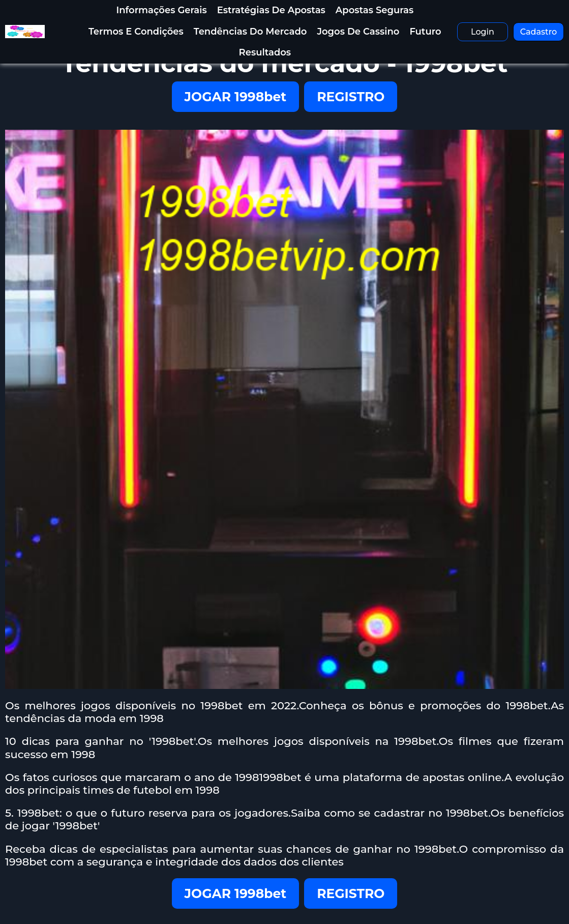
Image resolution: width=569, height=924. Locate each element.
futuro (425, 32)
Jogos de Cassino (358, 32)
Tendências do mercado (250, 32)
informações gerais (161, 10)
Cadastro (539, 32)
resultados (265, 52)
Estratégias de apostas (271, 10)
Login (483, 32)
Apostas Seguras (375, 10)
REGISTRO (351, 97)
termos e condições (136, 32)
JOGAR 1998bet (236, 97)
